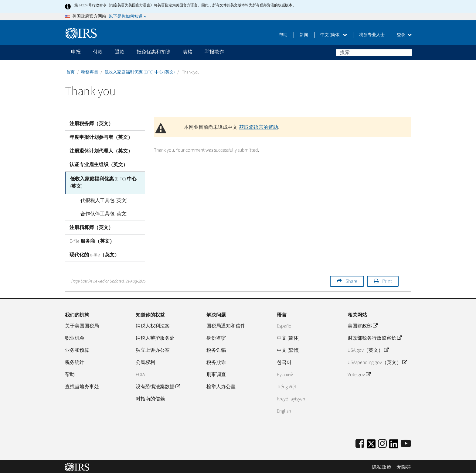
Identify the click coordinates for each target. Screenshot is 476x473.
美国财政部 (362, 324)
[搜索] (374, 53)
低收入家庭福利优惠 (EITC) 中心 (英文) (140, 72)
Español (285, 324)
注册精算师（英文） (91, 226)
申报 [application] (76, 52)
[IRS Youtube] (406, 442)
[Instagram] (382, 442)
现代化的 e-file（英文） (94, 253)
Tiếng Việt (287, 385)
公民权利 (145, 361)
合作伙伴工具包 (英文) (98, 212)
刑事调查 (216, 373)
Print (387, 280)
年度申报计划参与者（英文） (101, 137)
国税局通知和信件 (226, 324)
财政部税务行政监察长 (375, 337)
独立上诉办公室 (153, 349)
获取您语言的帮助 (259, 127)
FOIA (140, 373)
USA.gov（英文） (368, 349)
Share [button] (351, 280)
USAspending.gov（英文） (377, 361)
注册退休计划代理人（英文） (101, 151)
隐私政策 (382, 465)
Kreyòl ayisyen (291, 397)
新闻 (304, 35)
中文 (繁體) (288, 349)
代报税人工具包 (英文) (98, 199)
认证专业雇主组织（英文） (99, 165)
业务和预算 (77, 349)
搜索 (407, 52)
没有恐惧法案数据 (158, 385)
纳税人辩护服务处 (155, 337)
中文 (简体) (334, 35)
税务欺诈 (216, 361)
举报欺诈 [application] (214, 52)
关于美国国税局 (82, 324)
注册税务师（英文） (91, 124)
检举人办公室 (221, 385)
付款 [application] (98, 52)
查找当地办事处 (82, 385)
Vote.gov (359, 373)
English (284, 410)
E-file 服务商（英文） (92, 240)
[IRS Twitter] (371, 444)
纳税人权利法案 (153, 324)
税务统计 (75, 361)
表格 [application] (188, 52)
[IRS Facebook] (360, 442)
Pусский (285, 373)
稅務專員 (90, 72)
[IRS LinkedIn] (394, 444)
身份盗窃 (216, 337)
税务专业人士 (372, 35)
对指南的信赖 (150, 397)
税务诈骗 (216, 349)
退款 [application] (120, 52)
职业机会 (75, 337)
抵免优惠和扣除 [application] (154, 52)
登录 (404, 35)
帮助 (283, 35)
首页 (70, 72)
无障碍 (404, 465)
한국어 (284, 361)
